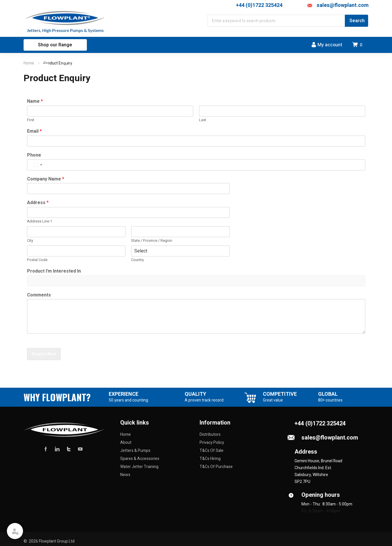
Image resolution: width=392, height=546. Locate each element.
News (125, 475)
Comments (39, 295)
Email (34, 131)
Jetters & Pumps (135, 451)
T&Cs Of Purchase (216, 467)
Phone (34, 155)
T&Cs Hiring (210, 459)
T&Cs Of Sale (212, 451)
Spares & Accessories (140, 459)
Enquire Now (44, 354)
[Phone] (196, 165)
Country (137, 260)
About (126, 443)
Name (35, 101)
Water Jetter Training (139, 467)
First (31, 120)
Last (203, 120)
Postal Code (37, 260)
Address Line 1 (40, 221)
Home (29, 63)
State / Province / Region (152, 241)
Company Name (46, 179)
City (30, 241)
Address (38, 203)
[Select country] (38, 165)
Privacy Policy (212, 443)
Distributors (210, 434)
